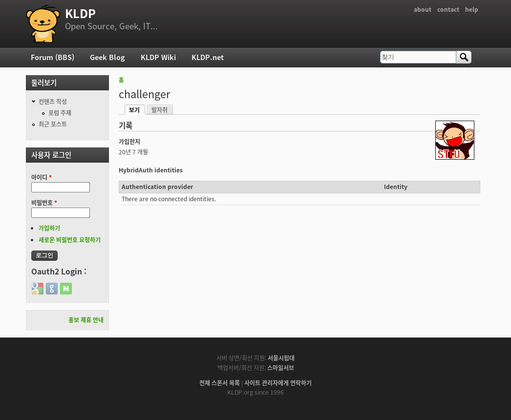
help (472, 9)
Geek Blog (107, 57)
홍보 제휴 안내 (86, 320)
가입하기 (49, 228)
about (423, 9)
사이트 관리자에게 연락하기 (278, 383)
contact (448, 9)
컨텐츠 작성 (53, 102)
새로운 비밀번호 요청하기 (70, 240)
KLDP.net (208, 57)
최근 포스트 (53, 124)
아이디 (42, 177)
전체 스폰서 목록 (220, 383)
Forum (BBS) (53, 57)
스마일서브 (281, 368)
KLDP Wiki (158, 57)
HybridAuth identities (151, 170)
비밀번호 (44, 203)
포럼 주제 (60, 113)
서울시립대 (281, 358)
